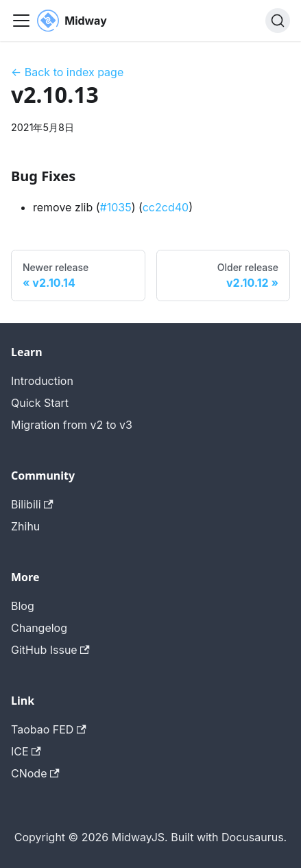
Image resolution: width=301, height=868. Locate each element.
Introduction (42, 381)
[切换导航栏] (21, 21)
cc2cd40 (166, 207)
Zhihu (25, 526)
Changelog (39, 628)
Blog (23, 606)
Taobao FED (49, 729)
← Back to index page (67, 72)
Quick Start (40, 403)
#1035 (116, 207)
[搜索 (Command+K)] (278, 21)
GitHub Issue (50, 650)
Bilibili (32, 504)
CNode (35, 773)
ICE (26, 751)
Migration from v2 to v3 (72, 425)
